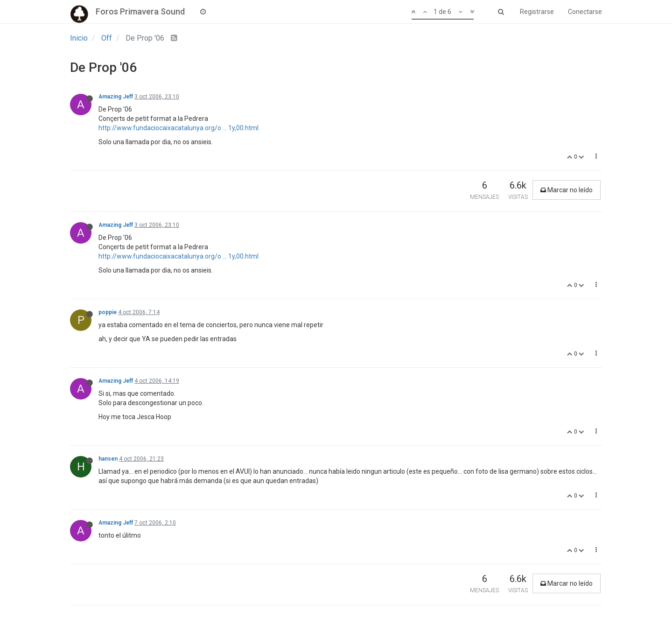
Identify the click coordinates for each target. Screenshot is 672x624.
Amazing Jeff (116, 97)
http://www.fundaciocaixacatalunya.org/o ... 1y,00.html (178, 128)
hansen (108, 459)
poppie (108, 312)
